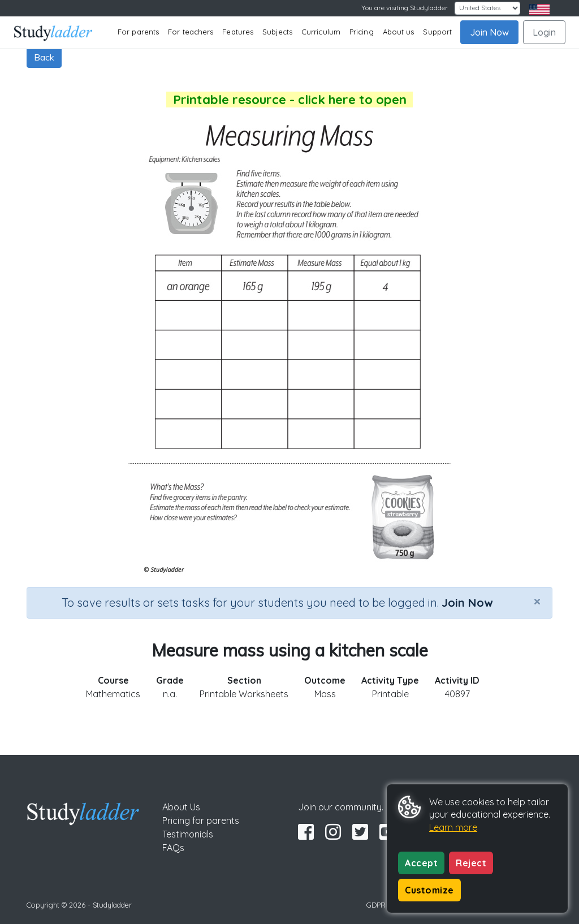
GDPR (376, 905)
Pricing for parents (201, 821)
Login (544, 32)
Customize (429, 890)
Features (238, 32)
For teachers (191, 32)
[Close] (537, 601)
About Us (181, 807)
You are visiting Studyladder (405, 8)
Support (437, 32)
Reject (471, 863)
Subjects (277, 32)
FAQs (173, 848)
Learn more (453, 827)
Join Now (489, 32)
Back (44, 57)
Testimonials (188, 834)
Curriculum (321, 32)
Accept (421, 863)
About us (399, 32)
